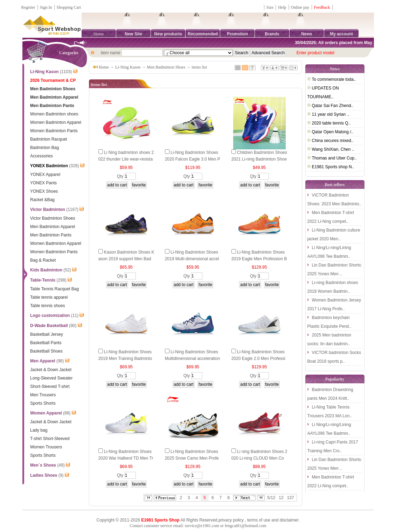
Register (28, 7)
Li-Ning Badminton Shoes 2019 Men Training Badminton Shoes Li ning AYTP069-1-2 (126, 359)
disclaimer (289, 520)
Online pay (300, 7)
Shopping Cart (69, 7)
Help (282, 7)
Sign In (46, 7)
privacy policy (231, 520)
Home (99, 34)
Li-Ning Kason (128, 67)
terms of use (259, 520)
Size (270, 7)
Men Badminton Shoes (166, 67)
